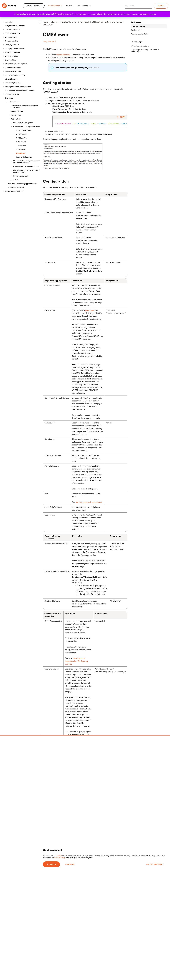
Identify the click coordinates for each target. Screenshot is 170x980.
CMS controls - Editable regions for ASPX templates (26, 171)
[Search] (139, 6)
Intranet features (11, 79)
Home (45, 22)
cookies (59, 856)
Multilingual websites (12, 52)
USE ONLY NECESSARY (155, 864)
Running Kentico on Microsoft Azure (18, 87)
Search (161, 6)
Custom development (13, 68)
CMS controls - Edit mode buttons (26, 166)
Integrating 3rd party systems (16, 64)
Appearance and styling (140, 34)
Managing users (11, 37)
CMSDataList (21, 142)
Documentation (55, 6)
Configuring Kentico (12, 33)
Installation (9, 22)
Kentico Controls (14, 102)
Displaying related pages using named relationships (145, 51)
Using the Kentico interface (15, 26)
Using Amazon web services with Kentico (20, 90)
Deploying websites (12, 45)
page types (90, 310)
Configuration (136, 30)
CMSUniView (21, 149)
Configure (70, 864)
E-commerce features (13, 71)
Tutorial (70, 6)
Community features (13, 83)
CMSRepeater (21, 146)
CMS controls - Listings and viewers (27, 127)
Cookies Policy (60, 858)
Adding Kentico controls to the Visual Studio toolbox (24, 107)
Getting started (138, 26)
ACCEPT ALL (51, 864)
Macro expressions (12, 56)
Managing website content (15, 49)
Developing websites (12, 29)
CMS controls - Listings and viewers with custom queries (27, 162)
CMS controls (15, 119)
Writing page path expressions (89, 502)
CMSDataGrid (22, 138)
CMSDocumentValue (24, 130)
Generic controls (17, 111)
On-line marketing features (15, 75)
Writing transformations (140, 46)
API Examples (84, 6)
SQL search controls (21, 176)
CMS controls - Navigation (23, 123)
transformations (63, 55)
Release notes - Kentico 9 (14, 191)
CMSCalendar (21, 134)
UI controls (14, 180)
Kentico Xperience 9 (33, 6)
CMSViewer (21, 153)
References (9, 98)
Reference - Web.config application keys (22, 184)
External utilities (11, 60)
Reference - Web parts (16, 187)
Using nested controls (24, 157)
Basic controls (16, 115)
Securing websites (11, 41)
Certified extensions (12, 94)
